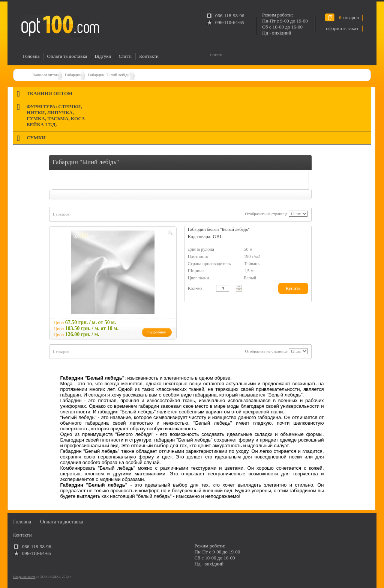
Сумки (36, 138)
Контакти (149, 56)
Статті (125, 56)
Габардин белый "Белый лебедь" (219, 229)
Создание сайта (24, 577)
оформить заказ (342, 28)
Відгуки (103, 56)
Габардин (73, 75)
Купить (293, 288)
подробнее (157, 332)
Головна (31, 56)
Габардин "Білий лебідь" (109, 75)
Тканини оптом (45, 75)
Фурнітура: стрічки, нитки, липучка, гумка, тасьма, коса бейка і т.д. (56, 115)
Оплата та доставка (67, 56)
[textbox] (223, 288)
